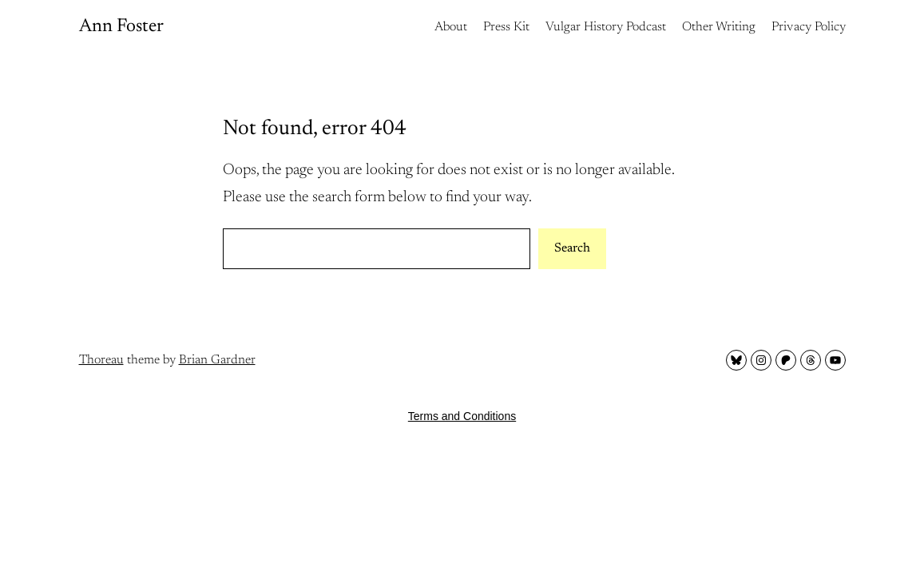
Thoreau (101, 360)
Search (572, 248)
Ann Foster (121, 27)
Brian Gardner (217, 360)
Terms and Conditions (462, 416)
